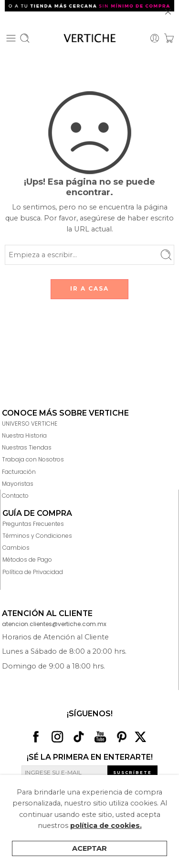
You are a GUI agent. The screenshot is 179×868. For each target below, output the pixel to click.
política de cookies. (106, 826)
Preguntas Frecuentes (33, 524)
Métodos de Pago (27, 559)
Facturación (19, 472)
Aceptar (89, 848)
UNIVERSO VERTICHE (30, 424)
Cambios (16, 548)
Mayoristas (18, 484)
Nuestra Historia (24, 435)
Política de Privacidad (33, 572)
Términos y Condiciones (37, 536)
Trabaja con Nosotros (33, 459)
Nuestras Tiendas (27, 447)
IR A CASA (89, 288)
